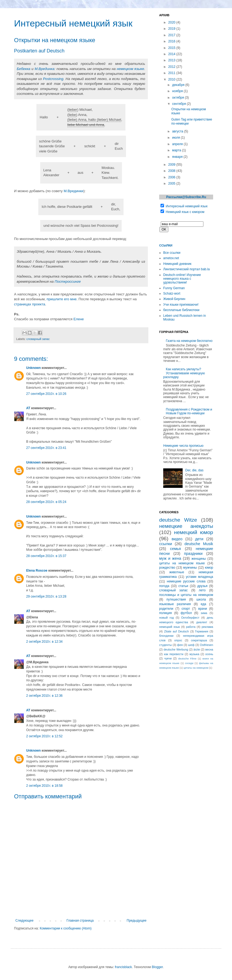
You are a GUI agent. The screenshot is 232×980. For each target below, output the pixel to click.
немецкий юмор (194, 532)
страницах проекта (30, 304)
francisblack (123, 967)
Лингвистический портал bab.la (186, 269)
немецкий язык (170, 627)
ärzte (197, 649)
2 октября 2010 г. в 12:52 (44, 736)
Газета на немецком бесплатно (189, 341)
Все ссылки (172, 253)
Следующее (24, 921)
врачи (203, 609)
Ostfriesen (207, 645)
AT (28, 408)
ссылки (166, 544)
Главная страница (80, 921)
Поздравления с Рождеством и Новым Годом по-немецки (189, 411)
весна (209, 649)
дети (199, 539)
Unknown (33, 368)
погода (164, 586)
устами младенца (199, 577)
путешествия (176, 599)
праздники (193, 554)
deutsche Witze (178, 520)
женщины (199, 559)
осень (209, 654)
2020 (172, 22)
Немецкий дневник (177, 264)
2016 (172, 41)
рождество (167, 568)
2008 (172, 171)
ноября (178, 91)
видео (177, 539)
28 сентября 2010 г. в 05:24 (46, 502)
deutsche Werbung (176, 649)
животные (177, 572)
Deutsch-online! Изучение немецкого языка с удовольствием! (182, 279)
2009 (172, 165)
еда (203, 604)
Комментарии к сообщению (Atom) (66, 928)
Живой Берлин (174, 299)
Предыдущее (137, 921)
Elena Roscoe (37, 571)
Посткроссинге (68, 281)
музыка (194, 654)
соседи (189, 663)
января (178, 157)
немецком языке (131, 69)
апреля (178, 144)
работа (191, 627)
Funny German (174, 288)
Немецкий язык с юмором (185, 212)
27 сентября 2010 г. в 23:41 (46, 448)
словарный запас (38, 339)
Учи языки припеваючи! (181, 305)
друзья (202, 586)
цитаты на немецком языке (182, 563)
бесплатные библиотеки (181, 310)
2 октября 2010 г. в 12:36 (44, 696)
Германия (202, 631)
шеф (191, 645)
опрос (178, 640)
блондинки (166, 636)
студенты (165, 645)
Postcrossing (53, 79)
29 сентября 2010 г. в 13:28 (46, 596)
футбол (186, 613)
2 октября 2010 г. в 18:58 (44, 786)
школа (201, 599)
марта (177, 150)
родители (166, 609)
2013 (172, 60)
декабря (179, 85)
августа (178, 131)
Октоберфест (190, 618)
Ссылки (166, 245)
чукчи (168, 658)
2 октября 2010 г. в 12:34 (44, 642)
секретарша (199, 640)
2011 (172, 73)
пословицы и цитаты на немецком (186, 595)
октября (178, 98)
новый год (166, 618)
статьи (183, 586)
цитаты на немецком (196, 668)
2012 (172, 67)
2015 (172, 48)
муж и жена (170, 558)
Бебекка (23, 69)
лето (202, 590)
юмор (209, 568)
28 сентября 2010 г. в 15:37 (46, 556)
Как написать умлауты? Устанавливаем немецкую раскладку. (184, 373)
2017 (172, 35)
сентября (180, 104)
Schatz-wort (172, 294)
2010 (172, 79)
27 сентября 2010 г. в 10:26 (46, 394)
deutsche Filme (187, 659)
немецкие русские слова (186, 581)
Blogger (157, 967)
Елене (79, 319)
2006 (172, 177)
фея (180, 645)
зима (204, 613)
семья (175, 549)
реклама (207, 627)
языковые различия (175, 604)
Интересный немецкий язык (187, 206)
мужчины (190, 568)
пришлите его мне (62, 299)
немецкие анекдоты (186, 526)
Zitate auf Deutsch (176, 631)
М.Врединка (44, 69)
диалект (202, 622)
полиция (166, 613)
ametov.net (171, 258)
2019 (172, 29)
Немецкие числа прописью (183, 446)
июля (176, 138)
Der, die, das (194, 470)
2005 (172, 184)
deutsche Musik (199, 544)
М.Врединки (74, 191)
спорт (186, 609)
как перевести (174, 654)
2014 (172, 54)
